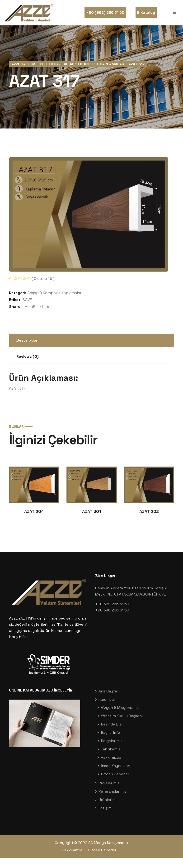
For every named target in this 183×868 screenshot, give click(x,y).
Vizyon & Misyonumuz (120, 711)
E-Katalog (146, 12)
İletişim (105, 812)
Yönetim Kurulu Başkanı (122, 720)
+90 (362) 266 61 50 (105, 12)
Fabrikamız (111, 753)
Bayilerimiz (110, 736)
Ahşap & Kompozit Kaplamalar (54, 295)
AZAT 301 (91, 515)
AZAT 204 (34, 515)
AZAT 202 (149, 515)
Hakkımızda (111, 761)
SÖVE (27, 302)
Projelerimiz (109, 787)
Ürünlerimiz (108, 804)
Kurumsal (107, 703)
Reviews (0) (28, 359)
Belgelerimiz (112, 745)
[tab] (92, 343)
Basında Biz (111, 728)
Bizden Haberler (115, 778)
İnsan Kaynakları (115, 770)
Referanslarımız (113, 795)
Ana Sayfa (108, 695)
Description (27, 343)
